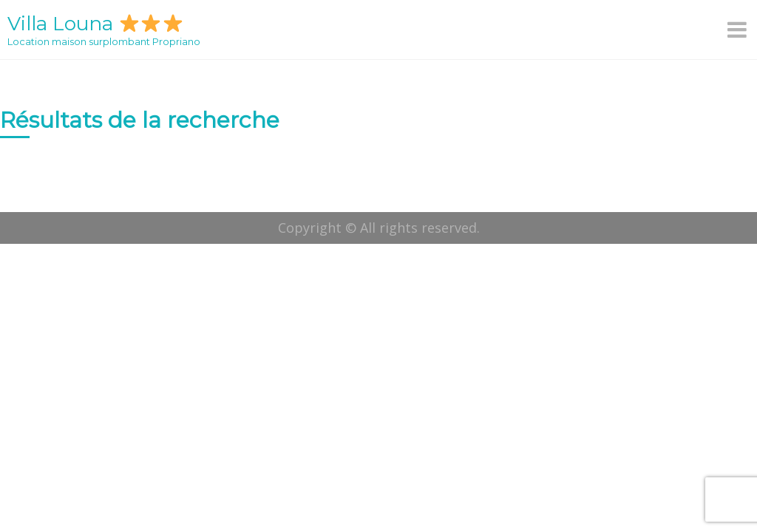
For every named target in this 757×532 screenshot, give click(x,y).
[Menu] (739, 30)
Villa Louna (95, 24)
